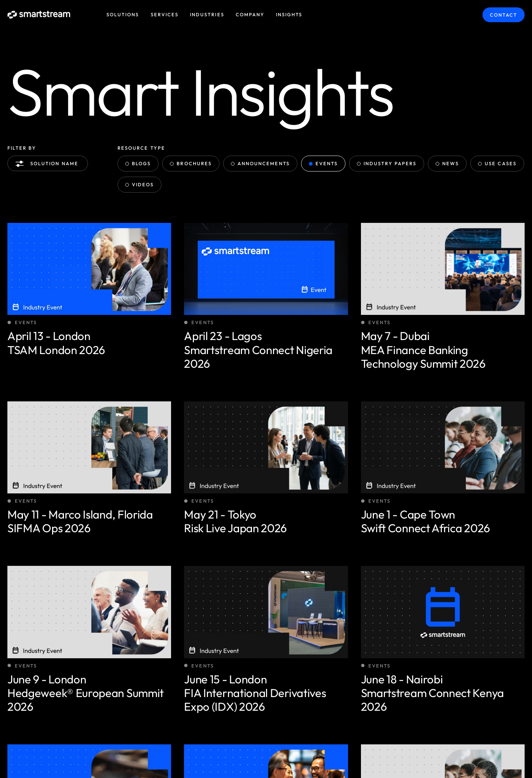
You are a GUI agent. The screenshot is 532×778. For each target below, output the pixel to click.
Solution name (49, 164)
